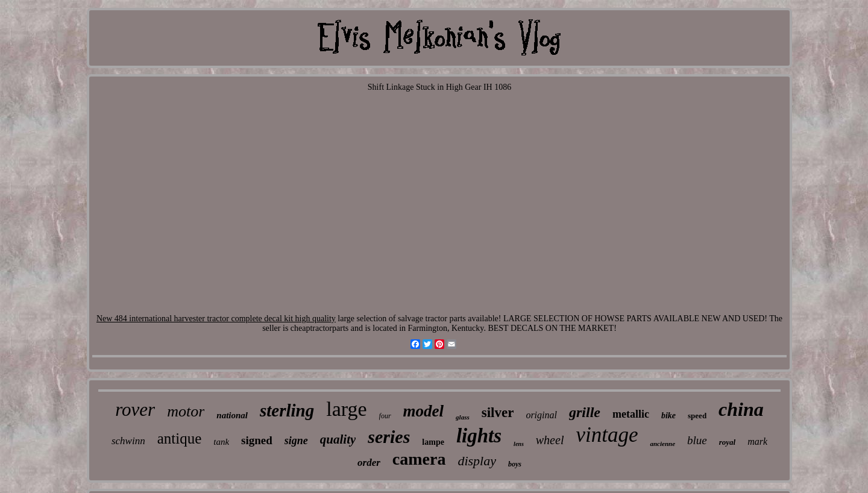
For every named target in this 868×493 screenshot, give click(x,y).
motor (186, 411)
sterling (287, 410)
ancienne (662, 444)
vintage (607, 435)
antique (180, 438)
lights (479, 436)
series (389, 437)
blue (697, 440)
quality (338, 439)
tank (221, 442)
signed (257, 440)
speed (697, 416)
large (346, 409)
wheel (550, 440)
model (424, 411)
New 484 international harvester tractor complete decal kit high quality (216, 319)
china (741, 409)
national (232, 415)
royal (727, 442)
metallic (631, 414)
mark (757, 441)
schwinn (128, 441)
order (369, 463)
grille (585, 412)
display (477, 461)
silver (498, 413)
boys (515, 464)
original (541, 415)
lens (519, 444)
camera (419, 459)
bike (668, 416)
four (385, 416)
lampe (433, 442)
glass (463, 417)
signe (296, 441)
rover (135, 410)
